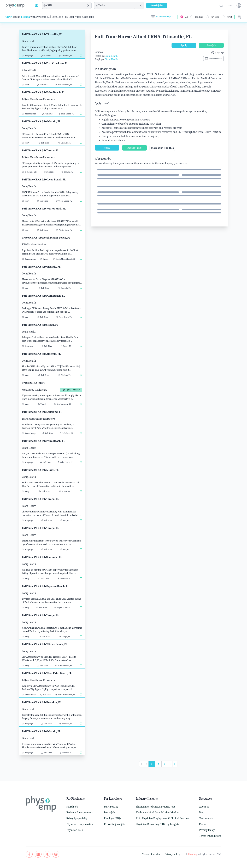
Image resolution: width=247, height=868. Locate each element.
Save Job (211, 45)
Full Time (199, 17)
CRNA (9, 17)
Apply (184, 45)
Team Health (111, 56)
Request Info (134, 148)
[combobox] (66, 5)
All (186, 17)
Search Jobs (157, 5)
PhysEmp (193, 854)
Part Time (215, 17)
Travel (229, 17)
